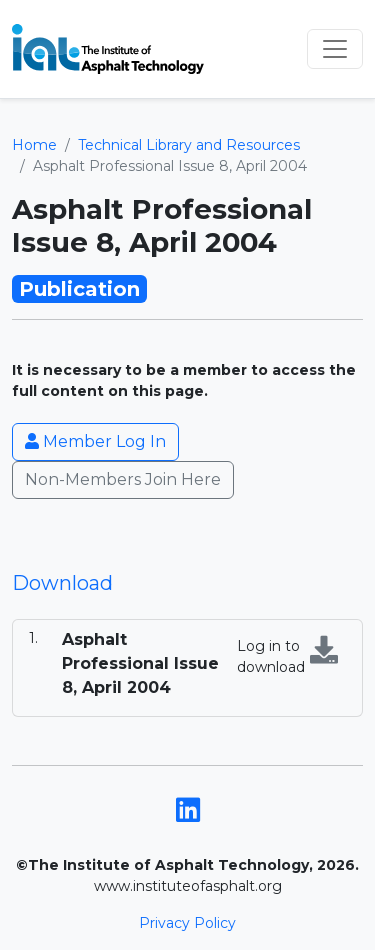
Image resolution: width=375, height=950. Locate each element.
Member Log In (95, 441)
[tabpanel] (187, 668)
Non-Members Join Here (123, 479)
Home (34, 145)
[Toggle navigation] (335, 49)
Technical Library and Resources (189, 145)
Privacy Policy (187, 923)
